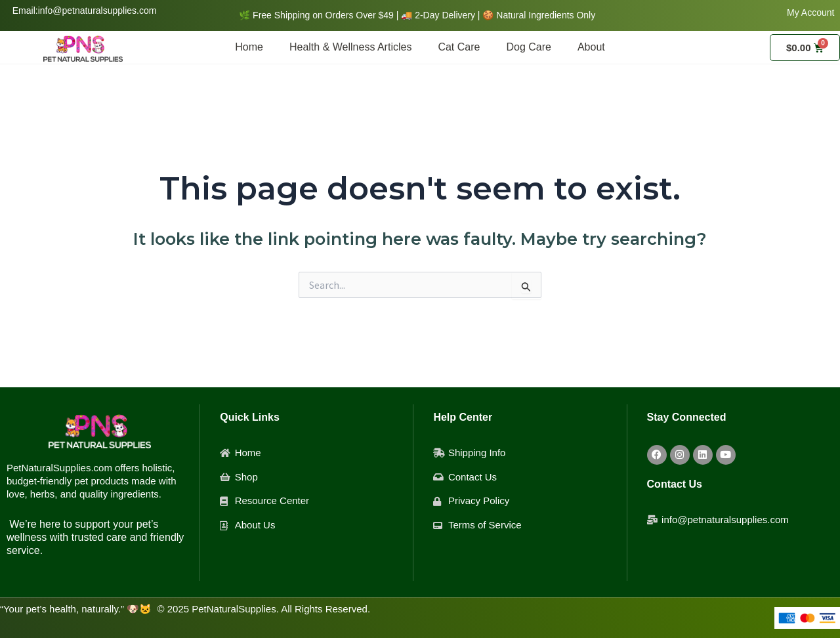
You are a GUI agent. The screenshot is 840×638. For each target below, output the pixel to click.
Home (249, 47)
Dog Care (528, 47)
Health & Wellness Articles (350, 47)
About (591, 47)
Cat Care (459, 47)
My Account (810, 12)
